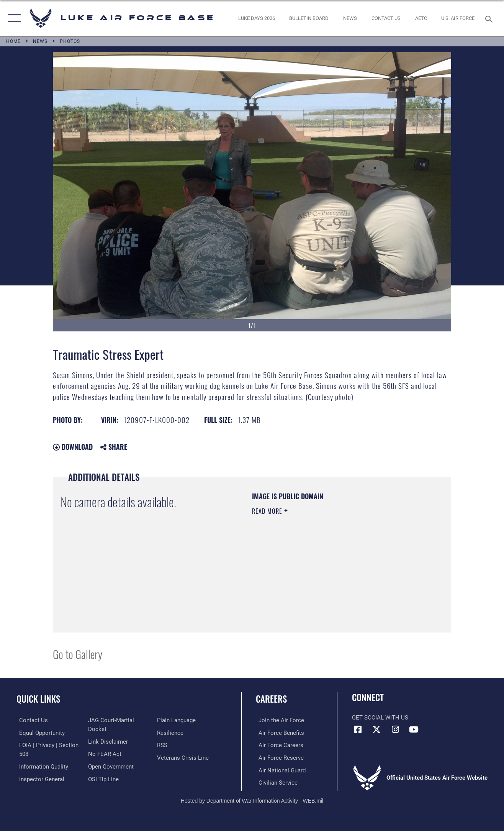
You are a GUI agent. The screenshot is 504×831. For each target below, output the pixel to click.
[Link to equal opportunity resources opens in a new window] (39, 733)
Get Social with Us (380, 718)
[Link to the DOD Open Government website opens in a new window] (110, 766)
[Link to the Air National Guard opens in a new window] (279, 769)
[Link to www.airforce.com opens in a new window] (279, 720)
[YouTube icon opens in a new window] (414, 729)
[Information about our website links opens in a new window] (107, 741)
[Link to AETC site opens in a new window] (421, 18)
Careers (271, 699)
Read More (268, 511)
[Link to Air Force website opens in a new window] (458, 18)
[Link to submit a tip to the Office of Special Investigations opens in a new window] (103, 778)
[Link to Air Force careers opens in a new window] (278, 745)
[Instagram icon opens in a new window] (395, 729)
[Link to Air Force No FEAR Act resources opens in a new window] (104, 754)
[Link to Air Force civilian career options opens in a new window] (275, 782)
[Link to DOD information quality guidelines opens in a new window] (41, 766)
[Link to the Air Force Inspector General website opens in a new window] (39, 778)
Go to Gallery (78, 654)
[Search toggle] (490, 18)
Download (73, 447)
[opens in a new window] (256, 18)
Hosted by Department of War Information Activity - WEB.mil (252, 800)
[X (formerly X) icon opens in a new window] (376, 729)
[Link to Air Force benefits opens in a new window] (279, 733)
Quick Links (38, 699)
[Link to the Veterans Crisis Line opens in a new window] (184, 757)
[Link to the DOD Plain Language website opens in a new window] (177, 720)
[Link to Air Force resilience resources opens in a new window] (171, 733)
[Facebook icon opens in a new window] (358, 729)
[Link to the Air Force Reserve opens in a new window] (278, 757)
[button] (12, 18)
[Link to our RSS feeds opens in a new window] (163, 745)
